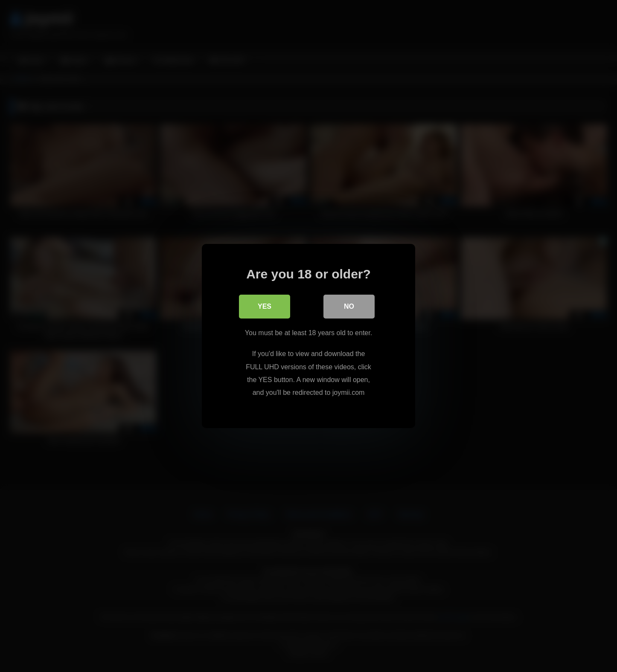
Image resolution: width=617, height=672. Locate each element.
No (349, 306)
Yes (265, 306)
